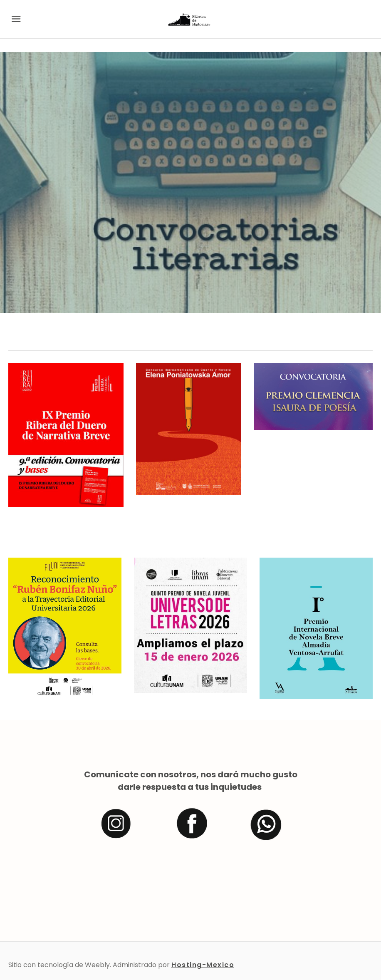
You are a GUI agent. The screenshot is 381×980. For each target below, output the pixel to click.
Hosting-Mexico (203, 965)
